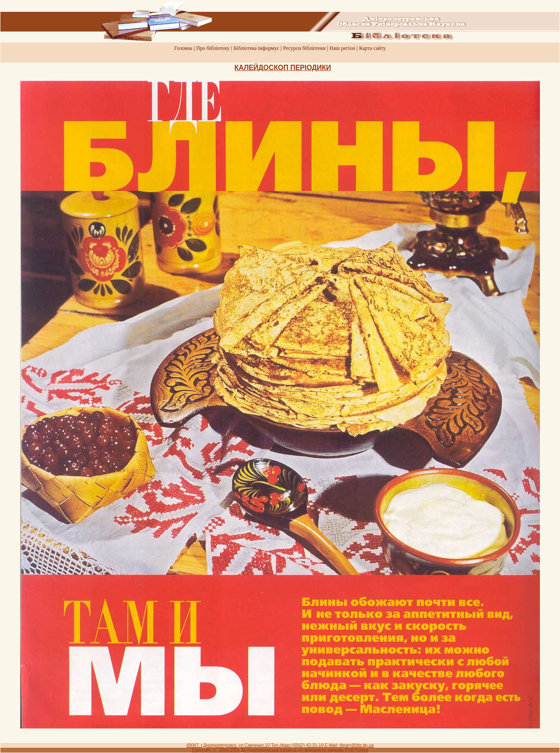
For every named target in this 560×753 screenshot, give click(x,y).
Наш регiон (342, 48)
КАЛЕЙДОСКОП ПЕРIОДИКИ (283, 68)
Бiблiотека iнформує (256, 48)
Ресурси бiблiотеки (304, 48)
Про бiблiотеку (213, 48)
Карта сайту (373, 48)
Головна (183, 48)
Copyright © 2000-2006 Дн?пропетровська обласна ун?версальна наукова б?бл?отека (280, 750)
